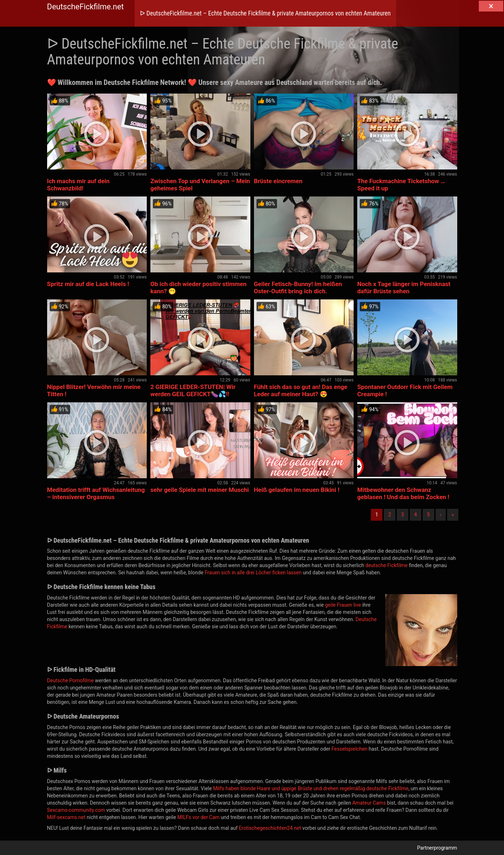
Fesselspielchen (349, 749)
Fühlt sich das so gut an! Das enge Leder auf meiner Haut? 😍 (301, 390)
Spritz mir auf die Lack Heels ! (88, 284)
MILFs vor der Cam (198, 817)
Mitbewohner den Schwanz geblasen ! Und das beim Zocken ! (403, 493)
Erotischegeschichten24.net (270, 828)
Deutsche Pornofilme (71, 680)
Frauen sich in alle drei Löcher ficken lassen (253, 573)
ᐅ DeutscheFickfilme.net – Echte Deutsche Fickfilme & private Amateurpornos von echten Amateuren (265, 13)
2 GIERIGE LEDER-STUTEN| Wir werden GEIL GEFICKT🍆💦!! (193, 390)
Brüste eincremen (278, 181)
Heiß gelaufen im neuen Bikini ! (297, 490)
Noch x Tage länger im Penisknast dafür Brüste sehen (404, 288)
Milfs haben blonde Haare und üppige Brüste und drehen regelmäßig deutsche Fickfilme (311, 788)
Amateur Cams (369, 803)
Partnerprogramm (437, 848)
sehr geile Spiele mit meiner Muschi (200, 490)
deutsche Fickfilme (387, 565)
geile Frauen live (343, 605)
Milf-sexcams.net (66, 817)
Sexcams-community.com (76, 810)
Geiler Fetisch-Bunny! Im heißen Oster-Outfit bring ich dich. (298, 288)
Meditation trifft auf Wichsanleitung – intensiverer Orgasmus (96, 493)
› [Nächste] (441, 515)
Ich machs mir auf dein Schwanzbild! (78, 185)
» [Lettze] (453, 515)
